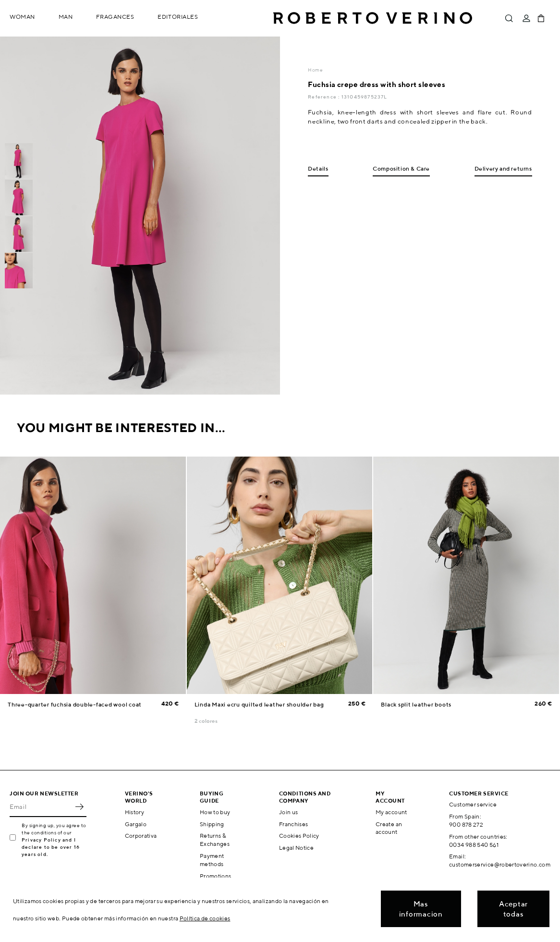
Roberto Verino (373, 18)
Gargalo (136, 824)
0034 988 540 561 (474, 845)
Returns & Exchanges (215, 840)
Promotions (216, 876)
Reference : (324, 97)
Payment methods (212, 860)
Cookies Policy (299, 836)
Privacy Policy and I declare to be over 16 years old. (51, 847)
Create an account (389, 828)
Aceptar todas (513, 909)
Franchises (294, 824)
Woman (22, 17)
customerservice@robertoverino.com (500, 864)
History (135, 812)
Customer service (473, 804)
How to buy (215, 812)
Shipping (212, 824)
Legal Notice (296, 848)
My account (391, 812)
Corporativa (141, 836)
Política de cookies (205, 918)
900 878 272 (466, 824)
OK (79, 806)
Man (66, 17)
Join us (289, 812)
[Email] (41, 806)
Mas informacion (421, 909)
